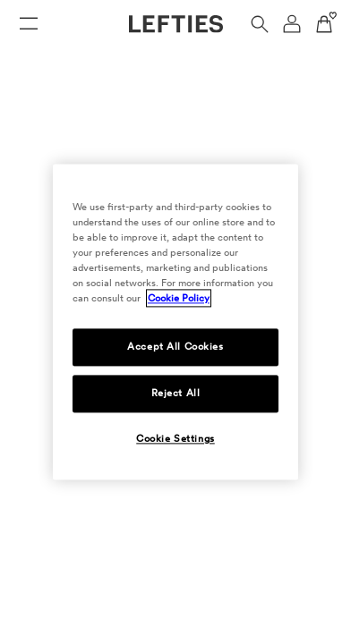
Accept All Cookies (175, 347)
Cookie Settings (175, 439)
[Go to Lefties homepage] (176, 24)
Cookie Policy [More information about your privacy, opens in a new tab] (179, 299)
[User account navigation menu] (292, 24)
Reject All (176, 394)
